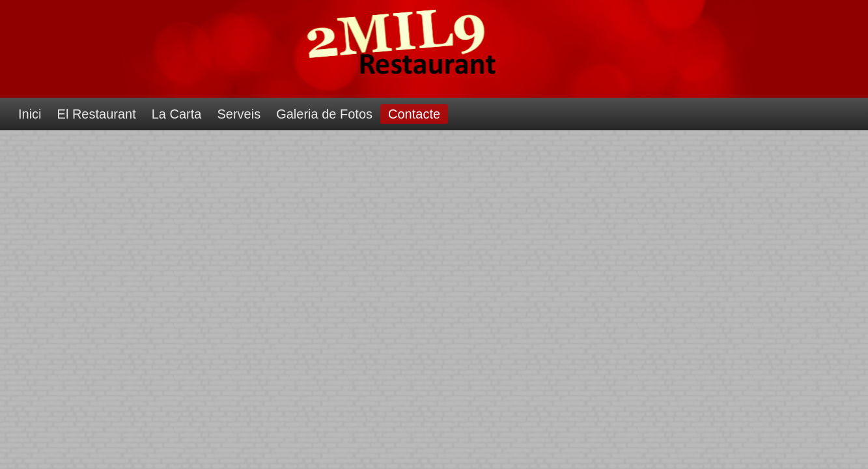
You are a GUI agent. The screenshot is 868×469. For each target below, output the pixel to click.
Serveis (239, 114)
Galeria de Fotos (324, 114)
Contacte (414, 114)
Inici (30, 114)
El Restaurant (97, 114)
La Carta (177, 114)
